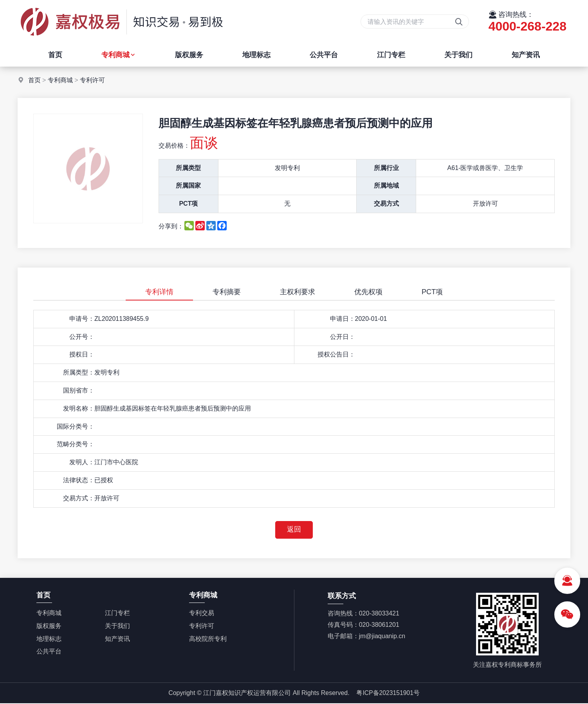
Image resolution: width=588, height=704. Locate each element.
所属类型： (79, 372)
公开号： (82, 337)
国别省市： (79, 390)
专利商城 (119, 55)
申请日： (343, 319)
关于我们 (458, 55)
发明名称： (79, 408)
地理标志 (256, 55)
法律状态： (79, 480)
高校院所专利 (208, 639)
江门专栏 (391, 55)
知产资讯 (526, 55)
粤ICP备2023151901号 (388, 693)
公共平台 (324, 55)
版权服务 (189, 55)
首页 (55, 55)
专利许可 (92, 80)
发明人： (82, 462)
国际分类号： (76, 426)
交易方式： (79, 498)
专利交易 (202, 613)
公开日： (343, 337)
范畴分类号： (76, 444)
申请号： (82, 319)
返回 (294, 530)
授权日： (82, 354)
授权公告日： (336, 354)
